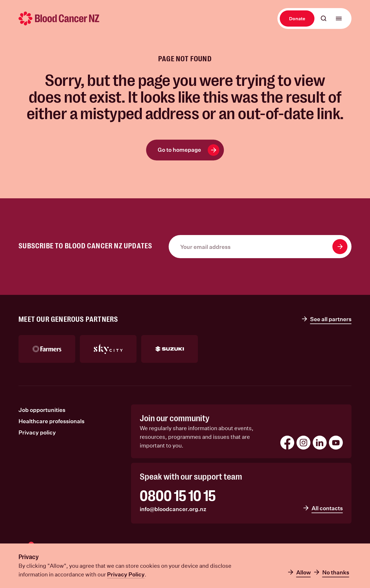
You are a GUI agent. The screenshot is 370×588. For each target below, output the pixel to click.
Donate (297, 18)
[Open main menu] (339, 19)
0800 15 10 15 (178, 496)
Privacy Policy (126, 574)
